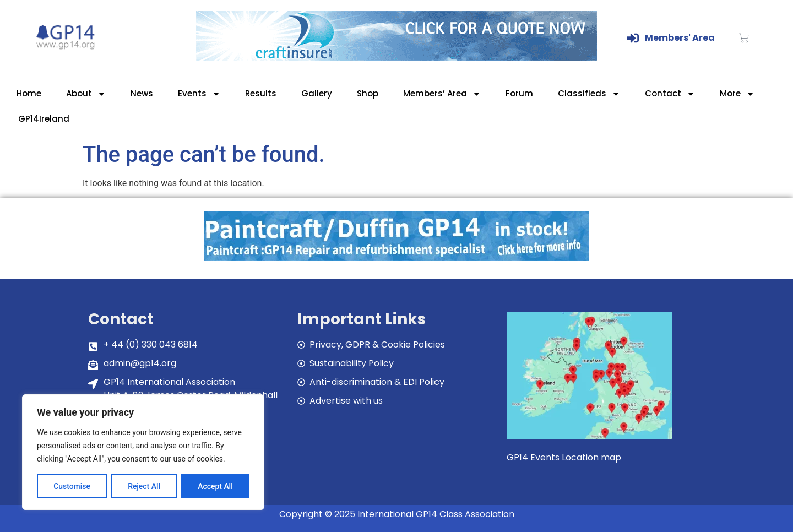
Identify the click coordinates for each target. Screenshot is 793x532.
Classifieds (589, 94)
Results (261, 93)
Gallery (317, 93)
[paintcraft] (397, 258)
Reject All (144, 486)
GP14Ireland (44, 119)
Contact (670, 94)
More (737, 94)
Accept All (215, 486)
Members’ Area (442, 94)
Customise (72, 486)
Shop (368, 93)
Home (29, 93)
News (142, 93)
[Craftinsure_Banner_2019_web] (397, 58)
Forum (519, 93)
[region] (143, 452)
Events (199, 94)
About (86, 94)
